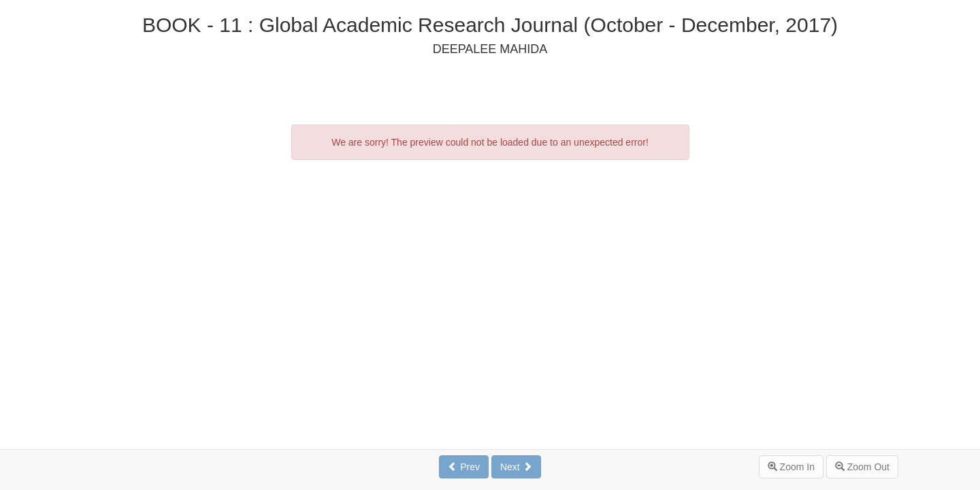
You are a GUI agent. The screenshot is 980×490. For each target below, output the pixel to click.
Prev (464, 467)
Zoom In (791, 467)
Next (516, 467)
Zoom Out (862, 467)
